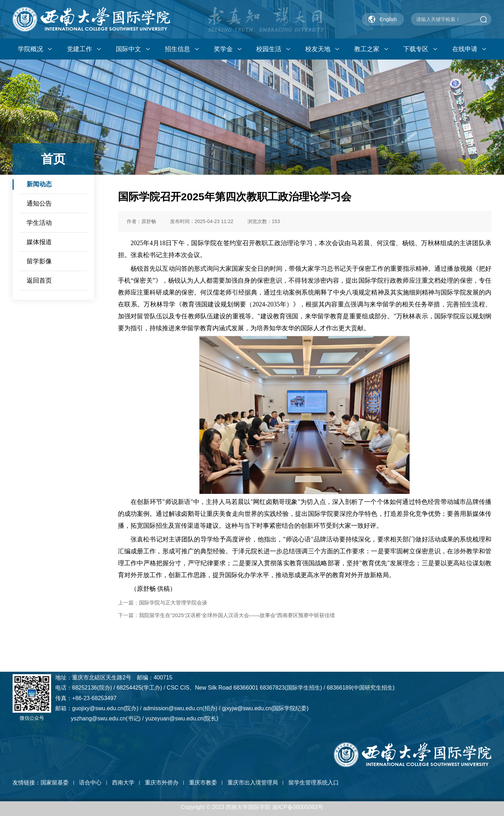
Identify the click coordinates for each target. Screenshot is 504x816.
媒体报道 (39, 242)
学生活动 (39, 223)
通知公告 (39, 203)
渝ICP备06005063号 (298, 807)
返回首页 (39, 281)
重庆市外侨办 (162, 783)
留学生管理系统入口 (314, 783)
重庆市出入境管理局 (253, 783)
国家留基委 (55, 783)
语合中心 (90, 783)
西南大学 (123, 783)
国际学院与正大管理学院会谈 (173, 603)
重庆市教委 (203, 783)
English (388, 19)
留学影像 (39, 261)
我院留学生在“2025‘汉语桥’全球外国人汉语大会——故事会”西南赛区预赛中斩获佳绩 (237, 615)
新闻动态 (39, 184)
